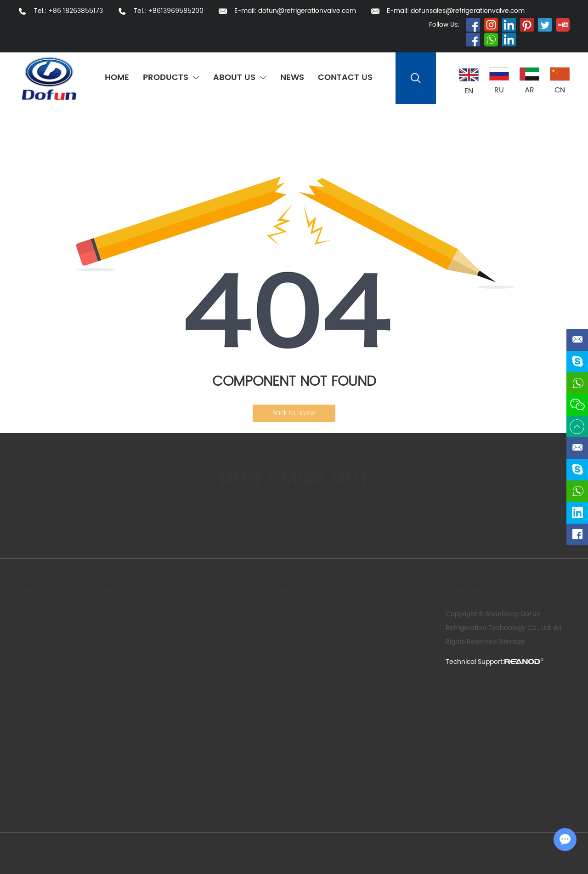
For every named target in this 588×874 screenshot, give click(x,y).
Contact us (350, 588)
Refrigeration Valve (87, 824)
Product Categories (71, 588)
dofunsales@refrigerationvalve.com (468, 11)
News (292, 78)
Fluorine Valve (238, 824)
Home (117, 78)
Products (171, 78)
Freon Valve (194, 824)
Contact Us (345, 78)
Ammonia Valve (146, 824)
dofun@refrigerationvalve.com (307, 11)
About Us (240, 78)
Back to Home (294, 413)
